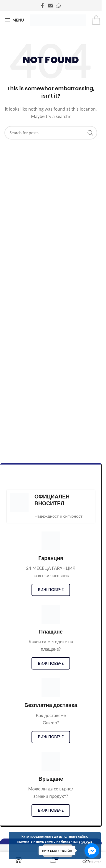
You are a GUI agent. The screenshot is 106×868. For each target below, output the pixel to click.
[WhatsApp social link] (59, 6)
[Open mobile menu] (14, 20)
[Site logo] (58, 20)
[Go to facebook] (92, 851)
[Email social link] (50, 6)
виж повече (51, 590)
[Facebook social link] (42, 6)
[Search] (51, 133)
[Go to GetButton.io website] (92, 862)
